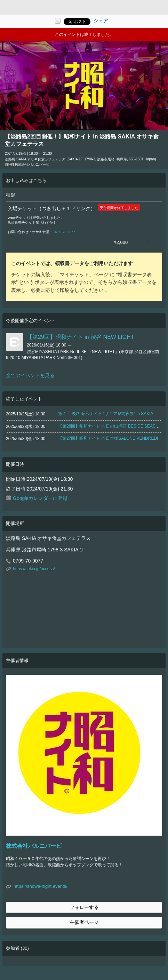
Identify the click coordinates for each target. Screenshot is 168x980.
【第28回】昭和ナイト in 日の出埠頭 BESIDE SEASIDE (110, 426)
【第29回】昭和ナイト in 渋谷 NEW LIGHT (80, 337)
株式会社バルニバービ (34, 846)
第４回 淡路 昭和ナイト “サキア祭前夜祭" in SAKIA (106, 414)
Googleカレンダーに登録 (40, 498)
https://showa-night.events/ (41, 886)
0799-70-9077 (65, 232)
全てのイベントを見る (30, 375)
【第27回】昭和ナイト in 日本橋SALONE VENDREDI (108, 438)
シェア (101, 21)
